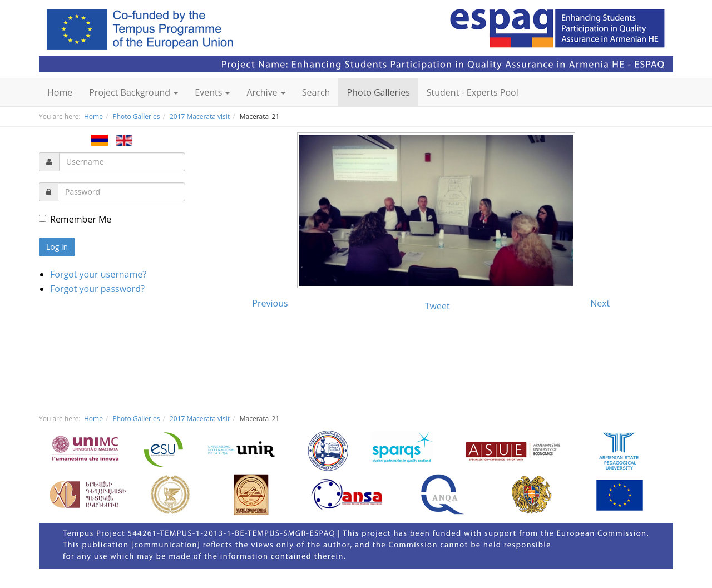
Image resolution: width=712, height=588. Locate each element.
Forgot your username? (98, 274)
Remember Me (75, 219)
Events (212, 92)
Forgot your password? (97, 289)
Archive (266, 92)
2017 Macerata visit (200, 117)
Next (600, 303)
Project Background (133, 92)
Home (60, 92)
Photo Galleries (378, 92)
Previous (270, 303)
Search (316, 92)
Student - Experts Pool (473, 92)
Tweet (437, 306)
